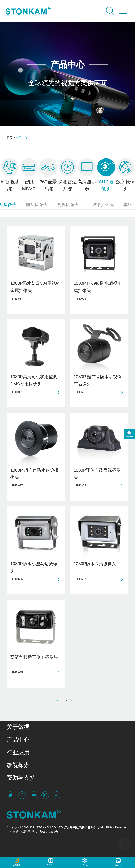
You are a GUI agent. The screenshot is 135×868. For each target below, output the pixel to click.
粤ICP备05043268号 (45, 832)
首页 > (11, 138)
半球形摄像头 (103, 205)
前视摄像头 (39, 205)
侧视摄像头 (70, 205)
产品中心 (21, 138)
